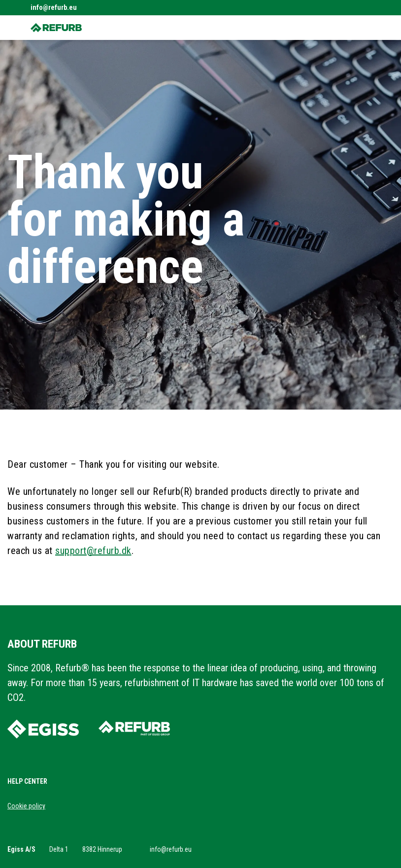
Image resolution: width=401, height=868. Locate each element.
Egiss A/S (21, 849)
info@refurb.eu (54, 7)
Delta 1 (59, 849)
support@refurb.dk (93, 551)
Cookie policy (26, 806)
